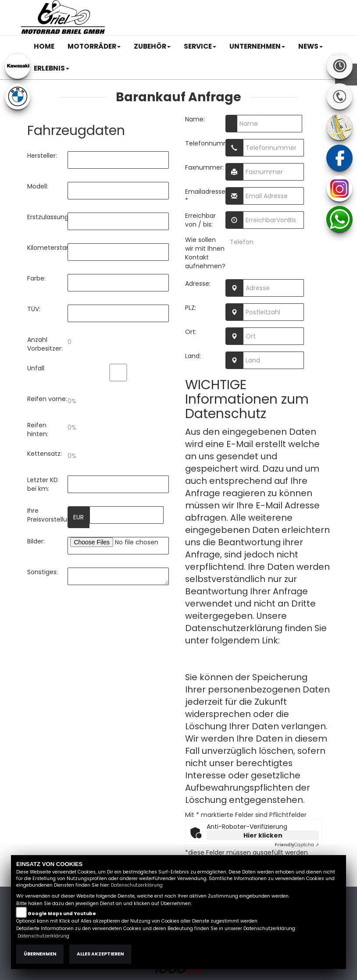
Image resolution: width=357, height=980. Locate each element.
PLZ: (191, 308)
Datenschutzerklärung (234, 653)
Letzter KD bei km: (43, 484)
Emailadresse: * (205, 196)
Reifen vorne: (47, 399)
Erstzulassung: (47, 217)
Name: (195, 119)
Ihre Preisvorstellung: (47, 515)
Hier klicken (263, 835)
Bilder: (36, 541)
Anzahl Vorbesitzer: (45, 344)
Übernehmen (40, 954)
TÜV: (34, 309)
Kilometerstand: (47, 248)
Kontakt (268, 7)
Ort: (191, 332)
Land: (193, 356)
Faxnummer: (204, 167)
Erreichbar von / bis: (200, 220)
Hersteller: (42, 156)
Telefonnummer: (205, 143)
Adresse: (198, 284)
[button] (94, 46)
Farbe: (36, 278)
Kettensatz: (45, 454)
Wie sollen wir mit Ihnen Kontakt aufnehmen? (205, 253)
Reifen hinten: (38, 430)
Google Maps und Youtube (62, 914)
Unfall (36, 368)
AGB (243, 7)
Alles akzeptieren (100, 954)
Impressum (213, 7)
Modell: (38, 186)
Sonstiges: (43, 572)
